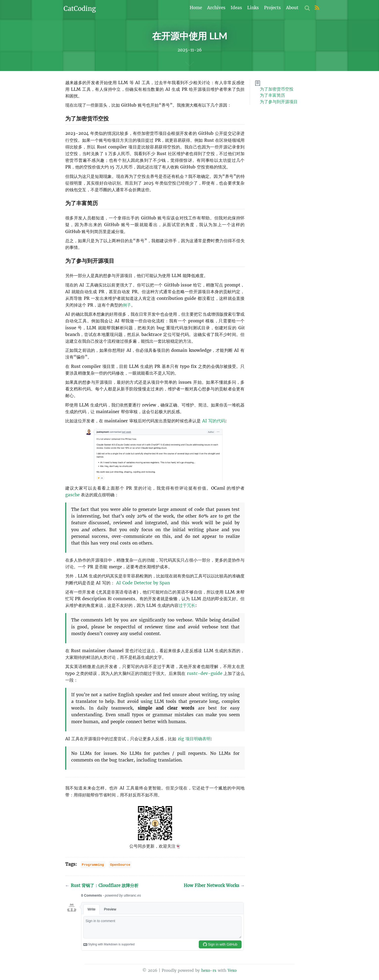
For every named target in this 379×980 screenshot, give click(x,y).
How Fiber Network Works (214, 885)
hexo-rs (209, 971)
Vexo (232, 971)
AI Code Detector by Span (143, 583)
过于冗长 (187, 606)
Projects (272, 8)
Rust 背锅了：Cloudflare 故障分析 (102, 885)
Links (253, 8)
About (292, 8)
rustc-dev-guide (205, 673)
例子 (127, 305)
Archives (216, 8)
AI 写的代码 (214, 421)
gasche (72, 495)
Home (196, 8)
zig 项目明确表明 (194, 739)
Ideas (236, 8)
